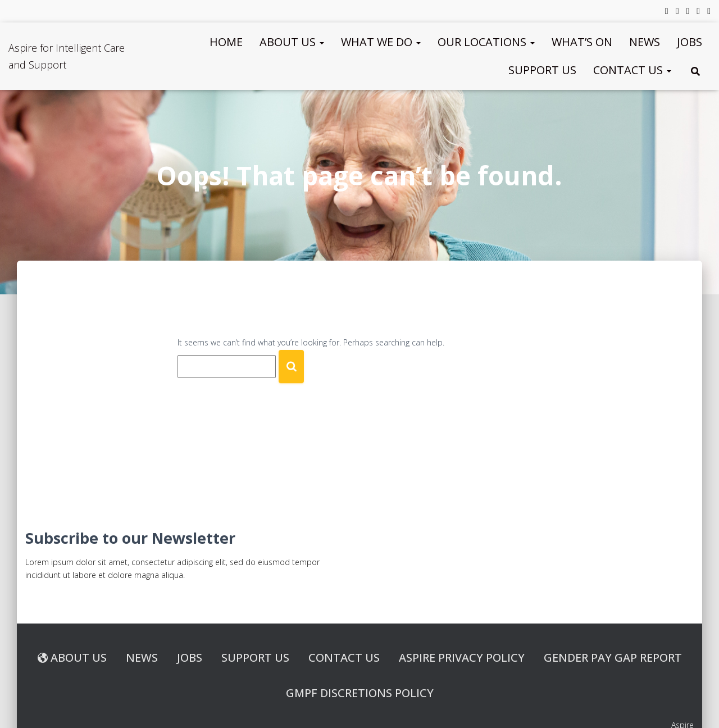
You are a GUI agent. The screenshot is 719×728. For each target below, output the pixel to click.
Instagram (709, 13)
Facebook (667, 13)
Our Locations (486, 42)
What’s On (582, 42)
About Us (292, 42)
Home (226, 42)
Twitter (677, 13)
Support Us (542, 70)
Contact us (632, 70)
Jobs (690, 42)
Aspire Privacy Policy (462, 658)
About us (72, 658)
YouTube (698, 13)
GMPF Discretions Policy (360, 693)
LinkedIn (688, 13)
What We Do (381, 42)
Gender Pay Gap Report (613, 658)
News (645, 42)
